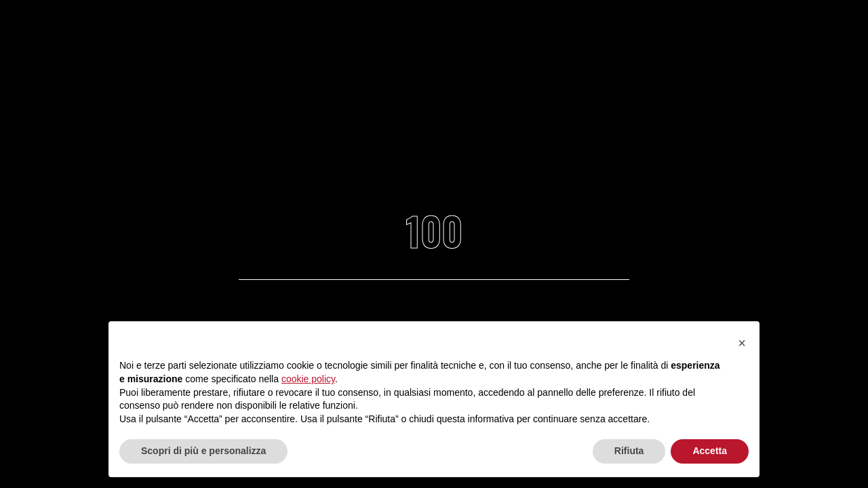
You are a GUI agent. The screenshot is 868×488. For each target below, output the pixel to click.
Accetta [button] (710, 451)
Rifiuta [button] (629, 451)
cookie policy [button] (308, 379)
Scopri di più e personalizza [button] (203, 451)
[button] (742, 343)
